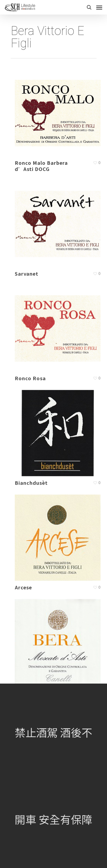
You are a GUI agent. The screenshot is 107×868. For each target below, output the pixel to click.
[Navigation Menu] (99, 7)
